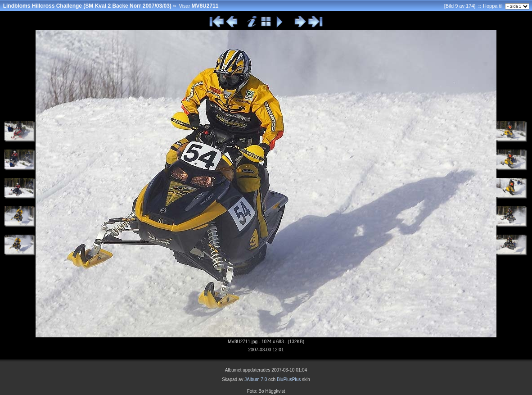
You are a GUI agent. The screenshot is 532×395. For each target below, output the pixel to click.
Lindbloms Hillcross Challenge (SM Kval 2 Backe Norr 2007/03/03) (87, 6)
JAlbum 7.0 (256, 379)
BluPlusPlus (289, 379)
